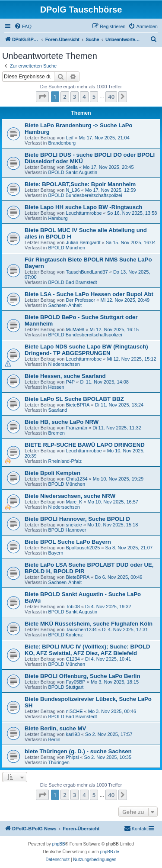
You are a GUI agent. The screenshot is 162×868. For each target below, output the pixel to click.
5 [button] (94, 97)
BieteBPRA (78, 405)
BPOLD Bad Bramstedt (72, 282)
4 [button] (84, 97)
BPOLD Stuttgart (66, 687)
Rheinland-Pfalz (65, 461)
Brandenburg (62, 143)
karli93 (73, 734)
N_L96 (73, 190)
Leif (70, 138)
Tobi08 (73, 607)
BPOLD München (67, 248)
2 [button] (65, 97)
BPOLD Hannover (67, 530)
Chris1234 (76, 479)
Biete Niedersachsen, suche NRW (70, 496)
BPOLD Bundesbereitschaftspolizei (85, 195)
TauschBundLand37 (87, 272)
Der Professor (80, 300)
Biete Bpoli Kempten (52, 473)
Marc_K (74, 502)
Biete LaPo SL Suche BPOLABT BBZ (74, 399)
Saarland (57, 410)
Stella (72, 167)
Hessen (56, 387)
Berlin (54, 739)
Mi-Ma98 (75, 329)
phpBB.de (110, 852)
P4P (70, 382)
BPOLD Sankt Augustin (73, 172)
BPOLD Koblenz (65, 635)
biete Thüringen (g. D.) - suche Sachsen (78, 751)
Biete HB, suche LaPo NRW (62, 422)
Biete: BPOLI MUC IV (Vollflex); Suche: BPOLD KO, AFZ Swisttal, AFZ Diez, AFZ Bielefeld (87, 650)
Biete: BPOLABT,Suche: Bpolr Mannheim (80, 184)
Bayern (56, 553)
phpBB (59, 844)
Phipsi (72, 757)
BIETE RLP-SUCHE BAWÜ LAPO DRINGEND (85, 445)
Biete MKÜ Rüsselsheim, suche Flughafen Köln (89, 624)
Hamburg (58, 218)
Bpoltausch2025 (83, 548)
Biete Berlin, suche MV (55, 728)
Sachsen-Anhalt (65, 305)
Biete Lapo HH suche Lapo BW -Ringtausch (84, 207)
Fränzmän (76, 428)
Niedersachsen (64, 364)
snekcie (74, 525)
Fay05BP (75, 682)
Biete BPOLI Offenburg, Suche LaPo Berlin (82, 676)
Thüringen (59, 762)
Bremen (56, 433)
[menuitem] (23, 26)
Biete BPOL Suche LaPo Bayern (68, 542)
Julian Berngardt (83, 242)
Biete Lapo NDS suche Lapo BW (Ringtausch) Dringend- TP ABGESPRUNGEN (86, 350)
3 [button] (75, 97)
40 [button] (111, 97)
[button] (42, 97)
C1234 (73, 659)
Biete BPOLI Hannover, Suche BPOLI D (77, 519)
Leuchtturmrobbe (84, 213)
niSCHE (74, 711)
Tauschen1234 (81, 629)
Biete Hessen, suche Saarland (65, 376)
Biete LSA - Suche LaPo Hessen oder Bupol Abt (89, 294)
